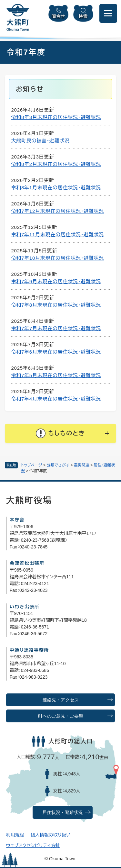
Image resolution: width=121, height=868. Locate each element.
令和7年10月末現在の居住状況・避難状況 (58, 258)
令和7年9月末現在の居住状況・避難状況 (56, 281)
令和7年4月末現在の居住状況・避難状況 (56, 399)
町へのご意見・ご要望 (61, 716)
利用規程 (15, 835)
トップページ (32, 465)
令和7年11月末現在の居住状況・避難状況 (58, 235)
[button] (60, 433)
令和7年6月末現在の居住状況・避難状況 (56, 352)
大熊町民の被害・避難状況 (41, 141)
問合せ (58, 16)
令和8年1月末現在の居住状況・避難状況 (56, 188)
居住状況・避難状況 (63, 813)
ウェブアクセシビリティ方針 (33, 845)
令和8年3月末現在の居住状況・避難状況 (56, 117)
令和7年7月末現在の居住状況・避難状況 (56, 328)
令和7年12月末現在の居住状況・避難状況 (58, 211)
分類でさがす (58, 465)
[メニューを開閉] (108, 13)
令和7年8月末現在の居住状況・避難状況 (56, 305)
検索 (83, 16)
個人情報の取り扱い (51, 835)
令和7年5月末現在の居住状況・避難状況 (56, 375)
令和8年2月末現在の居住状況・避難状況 (56, 164)
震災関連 (82, 465)
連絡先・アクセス (61, 700)
